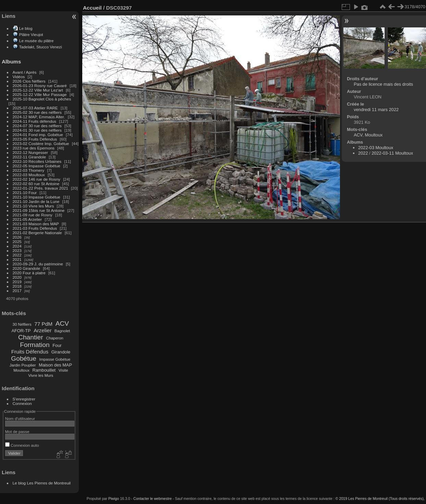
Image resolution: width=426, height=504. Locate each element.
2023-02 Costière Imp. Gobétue (41, 143)
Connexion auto (22, 445)
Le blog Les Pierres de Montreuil (42, 483)
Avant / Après (25, 72)
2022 (17, 255)
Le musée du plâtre (36, 41)
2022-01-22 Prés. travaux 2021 (40, 188)
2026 (17, 237)
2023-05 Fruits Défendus (35, 139)
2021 (17, 259)
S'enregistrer (24, 399)
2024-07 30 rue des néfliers (37, 126)
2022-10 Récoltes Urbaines (37, 161)
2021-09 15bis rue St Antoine (39, 210)
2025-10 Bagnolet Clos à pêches (42, 99)
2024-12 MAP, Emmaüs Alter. (39, 117)
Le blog (26, 28)
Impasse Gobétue (55, 359)
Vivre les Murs (41, 375)
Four (57, 345)
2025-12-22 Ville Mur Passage (40, 94)
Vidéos (19, 77)
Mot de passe (17, 431)
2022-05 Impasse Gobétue (36, 166)
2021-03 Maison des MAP (36, 224)
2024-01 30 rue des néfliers (38, 130)
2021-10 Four (25, 193)
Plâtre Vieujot (31, 34)
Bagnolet (62, 331)
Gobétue (24, 358)
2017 (17, 291)
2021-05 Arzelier (27, 219)
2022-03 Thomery (29, 170)
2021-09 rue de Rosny (33, 215)
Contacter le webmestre (153, 499)
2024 (17, 246)
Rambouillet (44, 370)
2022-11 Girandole (29, 157)
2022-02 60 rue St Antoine (36, 184)
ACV (62, 323)
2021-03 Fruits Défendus (35, 228)
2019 (17, 282)
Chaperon (55, 338)
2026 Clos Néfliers (29, 81)
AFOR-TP (21, 331)
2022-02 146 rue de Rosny (36, 179)
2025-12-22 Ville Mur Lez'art (38, 90)
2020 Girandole (26, 268)
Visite (63, 370)
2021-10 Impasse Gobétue (36, 197)
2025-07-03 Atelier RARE (35, 108)
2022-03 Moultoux (29, 175)
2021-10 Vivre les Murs (33, 206)
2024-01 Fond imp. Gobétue (38, 135)
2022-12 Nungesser (30, 152)
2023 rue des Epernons (34, 148)
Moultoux (21, 370)
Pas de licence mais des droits (383, 84)
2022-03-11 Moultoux (392, 153)
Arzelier (42, 330)
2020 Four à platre (29, 273)
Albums (11, 62)
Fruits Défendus (30, 352)
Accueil (92, 8)
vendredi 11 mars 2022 (376, 110)
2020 (17, 277)
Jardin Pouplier (23, 365)
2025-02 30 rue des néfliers (37, 112)
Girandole (61, 352)
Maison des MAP (55, 365)
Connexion (22, 403)
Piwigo (114, 499)
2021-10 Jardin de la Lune (36, 201)
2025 (17, 242)
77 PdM (43, 324)
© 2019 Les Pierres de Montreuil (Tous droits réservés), (380, 499)
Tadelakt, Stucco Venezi (41, 47)
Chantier (31, 337)
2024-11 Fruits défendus (35, 121)
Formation (35, 345)
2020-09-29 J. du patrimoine (38, 264)
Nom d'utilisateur (20, 418)
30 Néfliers (22, 324)
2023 (17, 250)
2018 (17, 286)
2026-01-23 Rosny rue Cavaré (40, 86)
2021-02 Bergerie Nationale (37, 233)
